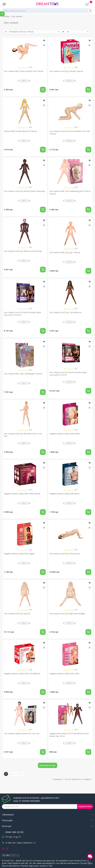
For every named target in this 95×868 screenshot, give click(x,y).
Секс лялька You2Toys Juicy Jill (17, 614)
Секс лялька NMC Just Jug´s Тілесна (65, 252)
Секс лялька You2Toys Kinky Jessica (65, 554)
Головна (6, 16)
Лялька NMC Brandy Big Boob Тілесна (20, 131)
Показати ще (48, 765)
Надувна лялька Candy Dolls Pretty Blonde (22, 494)
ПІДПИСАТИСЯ (85, 807)
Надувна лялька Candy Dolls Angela (19, 554)
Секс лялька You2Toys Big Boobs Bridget (67, 614)
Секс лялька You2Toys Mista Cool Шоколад (23, 251)
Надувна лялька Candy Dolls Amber (65, 434)
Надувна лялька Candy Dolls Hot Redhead (22, 674)
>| (21, 774)
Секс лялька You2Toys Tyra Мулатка (65, 312)
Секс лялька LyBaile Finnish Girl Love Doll (21, 733)
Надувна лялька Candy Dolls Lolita (64, 674)
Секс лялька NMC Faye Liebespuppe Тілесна (23, 374)
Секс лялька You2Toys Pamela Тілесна (66, 71)
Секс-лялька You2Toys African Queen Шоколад (24, 191)
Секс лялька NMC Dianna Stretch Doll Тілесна (23, 71)
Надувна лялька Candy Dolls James (64, 494)
